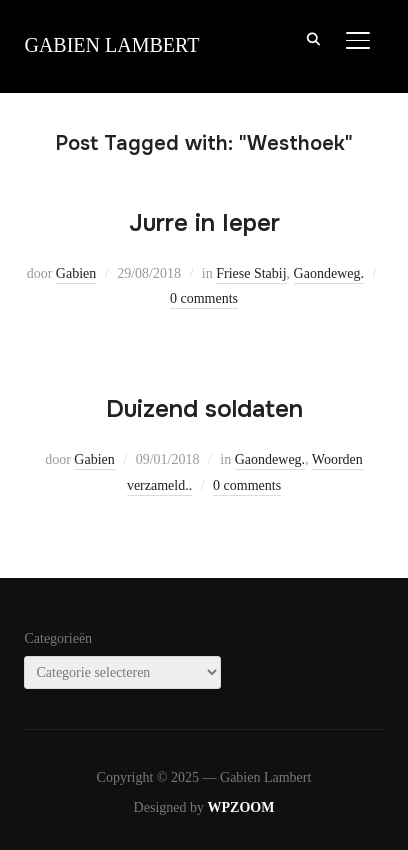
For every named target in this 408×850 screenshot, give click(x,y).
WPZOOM (241, 807)
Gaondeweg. (329, 273)
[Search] (314, 38)
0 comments (204, 298)
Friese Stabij (251, 273)
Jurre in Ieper (204, 223)
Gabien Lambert (111, 45)
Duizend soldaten (204, 409)
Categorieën (58, 638)
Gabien (76, 273)
